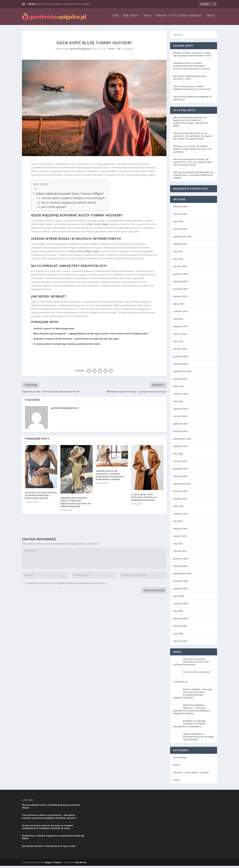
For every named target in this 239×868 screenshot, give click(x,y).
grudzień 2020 (181, 561)
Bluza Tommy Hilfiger (98, 226)
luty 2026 (178, 224)
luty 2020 (178, 636)
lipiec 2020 (179, 598)
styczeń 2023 (180, 418)
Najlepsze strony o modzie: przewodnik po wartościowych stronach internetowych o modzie (191, 68)
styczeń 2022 (180, 463)
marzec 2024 (180, 336)
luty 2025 (178, 261)
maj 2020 (178, 613)
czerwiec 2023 (180, 396)
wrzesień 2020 (181, 583)
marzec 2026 (180, 216)
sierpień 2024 (180, 298)
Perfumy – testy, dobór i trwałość (179, 18)
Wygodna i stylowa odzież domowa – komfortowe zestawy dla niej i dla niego (76, 341)
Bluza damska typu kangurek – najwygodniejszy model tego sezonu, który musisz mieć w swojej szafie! (91, 336)
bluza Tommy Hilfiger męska (85, 253)
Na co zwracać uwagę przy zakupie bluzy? (69, 205)
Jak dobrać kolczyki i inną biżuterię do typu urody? (49, 848)
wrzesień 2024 (181, 291)
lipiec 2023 (179, 388)
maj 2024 (178, 321)
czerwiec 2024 (180, 313)
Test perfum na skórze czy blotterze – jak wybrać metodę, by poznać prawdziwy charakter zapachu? (49, 819)
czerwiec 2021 (180, 516)
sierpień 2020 (180, 591)
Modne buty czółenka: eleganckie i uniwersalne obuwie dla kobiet (53, 839)
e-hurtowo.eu (180, 684)
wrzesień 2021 (181, 493)
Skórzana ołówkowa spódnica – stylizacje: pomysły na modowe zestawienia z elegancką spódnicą (192, 711)
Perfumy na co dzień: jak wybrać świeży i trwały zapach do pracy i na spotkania (192, 151)
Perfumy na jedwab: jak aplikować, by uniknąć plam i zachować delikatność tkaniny (193, 177)
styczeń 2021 (180, 553)
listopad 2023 (180, 366)
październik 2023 (182, 373)
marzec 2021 (180, 538)
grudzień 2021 (181, 471)
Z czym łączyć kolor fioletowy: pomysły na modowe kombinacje (144, 499)
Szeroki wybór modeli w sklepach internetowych (73, 200)
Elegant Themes (53, 864)
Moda (147, 18)
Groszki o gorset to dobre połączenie (54, 331)
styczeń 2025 (180, 268)
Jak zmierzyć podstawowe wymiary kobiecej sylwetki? (64, 4)
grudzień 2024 (181, 276)
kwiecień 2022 (180, 448)
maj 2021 (178, 523)
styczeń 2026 (180, 231)
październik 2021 (182, 486)
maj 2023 (178, 403)
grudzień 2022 (181, 426)
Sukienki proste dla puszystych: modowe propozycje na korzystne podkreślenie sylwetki (110, 477)
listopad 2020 (180, 568)
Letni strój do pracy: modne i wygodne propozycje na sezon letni (192, 90)
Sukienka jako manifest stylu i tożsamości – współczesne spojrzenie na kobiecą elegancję (75, 504)
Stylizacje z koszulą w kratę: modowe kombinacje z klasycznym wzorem (41, 497)
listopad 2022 (180, 433)
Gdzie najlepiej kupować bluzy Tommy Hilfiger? (70, 196)
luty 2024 (178, 343)
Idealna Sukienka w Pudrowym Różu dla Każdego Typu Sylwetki (198, 739)
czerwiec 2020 (180, 606)
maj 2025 (178, 254)
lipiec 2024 (179, 306)
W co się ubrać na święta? (197, 674)
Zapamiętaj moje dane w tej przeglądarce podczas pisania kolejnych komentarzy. (66, 585)
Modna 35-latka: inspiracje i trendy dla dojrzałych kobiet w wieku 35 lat (192, 56)
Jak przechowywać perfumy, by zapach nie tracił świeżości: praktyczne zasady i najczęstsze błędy (190, 124)
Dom (116, 18)
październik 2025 (182, 239)
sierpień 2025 (180, 246)
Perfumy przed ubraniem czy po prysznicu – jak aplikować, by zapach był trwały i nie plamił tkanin (193, 138)
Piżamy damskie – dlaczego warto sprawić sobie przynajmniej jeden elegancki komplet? (193, 696)
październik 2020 (182, 576)
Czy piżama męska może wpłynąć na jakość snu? (193, 100)
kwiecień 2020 (180, 621)
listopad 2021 (180, 478)
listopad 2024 (180, 284)
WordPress (81, 864)
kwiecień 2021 (180, 531)
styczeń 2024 (180, 351)
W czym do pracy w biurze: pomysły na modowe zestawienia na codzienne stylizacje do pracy (47, 829)
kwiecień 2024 (180, 328)
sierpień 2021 (180, 501)
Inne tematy (131, 18)
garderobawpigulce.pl (81, 51)
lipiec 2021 (179, 508)
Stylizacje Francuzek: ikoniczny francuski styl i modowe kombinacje (191, 664)
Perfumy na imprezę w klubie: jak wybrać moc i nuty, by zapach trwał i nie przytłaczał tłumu (193, 164)
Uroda (210, 18)
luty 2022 (178, 456)
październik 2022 (182, 441)
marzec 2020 (180, 628)
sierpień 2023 (180, 381)
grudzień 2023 (181, 358)
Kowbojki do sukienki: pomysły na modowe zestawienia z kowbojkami (190, 726)
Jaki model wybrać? (54, 209)
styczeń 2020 (180, 643)
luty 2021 (178, 546)
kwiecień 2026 (180, 209)
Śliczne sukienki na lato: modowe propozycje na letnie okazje (51, 808)
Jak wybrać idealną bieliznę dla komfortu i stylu (190, 80)
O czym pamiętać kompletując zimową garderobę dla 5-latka (67, 346)
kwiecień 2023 (180, 411)
